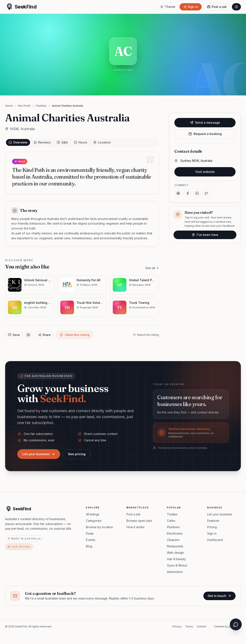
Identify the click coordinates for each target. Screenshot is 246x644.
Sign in (212, 533)
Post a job (133, 514)
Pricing (212, 527)
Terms (189, 626)
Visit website (205, 172)
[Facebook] (188, 193)
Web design (175, 553)
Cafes (171, 521)
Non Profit (24, 106)
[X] (206, 193)
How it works (135, 527)
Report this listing (146, 335)
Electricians (175, 533)
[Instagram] (197, 193)
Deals (90, 533)
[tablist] (82, 142)
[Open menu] (236, 7)
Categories (94, 521)
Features (213, 521)
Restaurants (175, 546)
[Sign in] (191, 7)
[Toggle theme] (168, 7)
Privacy (177, 626)
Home (9, 106)
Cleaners (173, 540)
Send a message (205, 123)
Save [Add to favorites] (14, 335)
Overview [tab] (18, 142)
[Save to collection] (28, 335)
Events (91, 540)
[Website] (178, 193)
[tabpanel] (82, 199)
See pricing (77, 454)
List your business (39, 454)
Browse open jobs (139, 521)
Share (44, 335)
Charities (41, 106)
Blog (89, 546)
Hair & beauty (176, 559)
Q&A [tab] (62, 142)
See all (152, 268)
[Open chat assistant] (236, 624)
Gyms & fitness (177, 565)
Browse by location (99, 527)
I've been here (205, 235)
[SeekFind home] (21, 7)
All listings (93, 514)
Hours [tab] (80, 142)
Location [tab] (102, 142)
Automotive (175, 572)
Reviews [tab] (42, 142)
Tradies (172, 514)
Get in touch (219, 596)
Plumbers (173, 527)
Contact (201, 626)
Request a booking (205, 134)
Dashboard (215, 540)
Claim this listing (75, 335)
